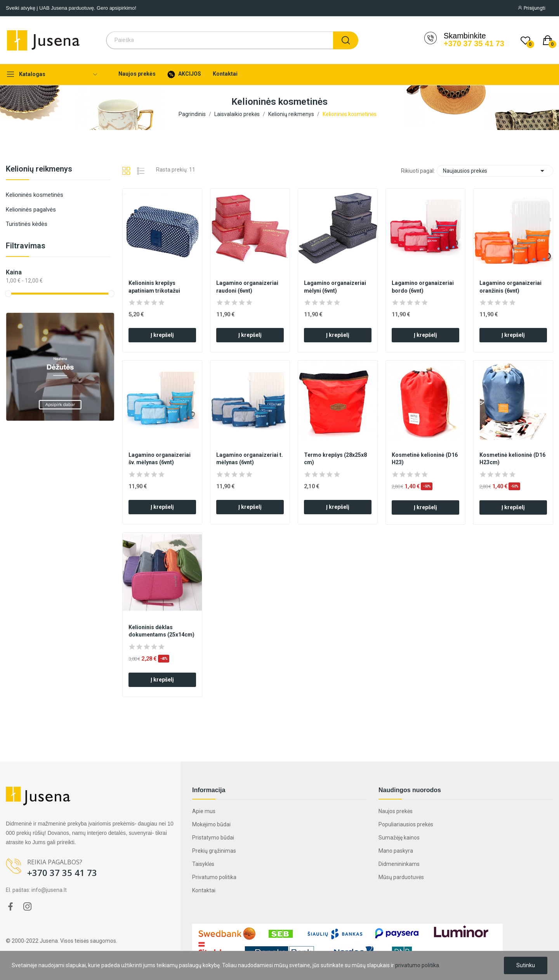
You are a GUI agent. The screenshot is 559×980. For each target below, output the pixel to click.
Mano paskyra (396, 851)
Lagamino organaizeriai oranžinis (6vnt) (510, 287)
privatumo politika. (418, 965)
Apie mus (204, 811)
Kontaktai (204, 890)
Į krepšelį (162, 335)
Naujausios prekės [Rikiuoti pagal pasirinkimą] (495, 171)
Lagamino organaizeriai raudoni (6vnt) (247, 287)
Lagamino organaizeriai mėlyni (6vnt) (335, 287)
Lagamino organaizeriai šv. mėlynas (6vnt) (160, 459)
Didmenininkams (399, 864)
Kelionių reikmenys (39, 169)
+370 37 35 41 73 (474, 43)
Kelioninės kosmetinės (35, 195)
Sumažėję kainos (399, 838)
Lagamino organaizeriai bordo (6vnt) (423, 287)
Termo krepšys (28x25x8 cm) (335, 459)
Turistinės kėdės (27, 224)
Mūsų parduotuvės (401, 877)
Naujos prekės (396, 811)
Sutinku (526, 965)
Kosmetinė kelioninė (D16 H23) (425, 459)
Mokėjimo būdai (211, 824)
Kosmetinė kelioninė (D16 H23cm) (512, 459)
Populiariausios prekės (406, 824)
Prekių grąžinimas (214, 851)
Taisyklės (203, 864)
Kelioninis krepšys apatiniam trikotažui (154, 287)
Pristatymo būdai (213, 838)
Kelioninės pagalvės (31, 210)
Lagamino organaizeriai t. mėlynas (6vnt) (250, 459)
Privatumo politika (214, 877)
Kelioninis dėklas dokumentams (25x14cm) (161, 631)
